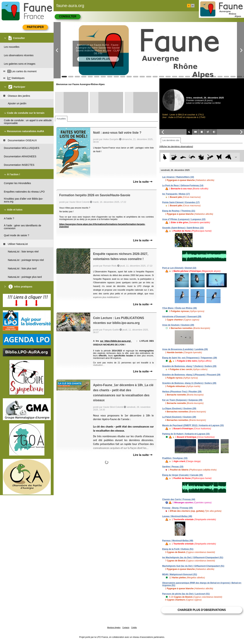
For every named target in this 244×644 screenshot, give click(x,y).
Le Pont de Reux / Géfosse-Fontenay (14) (183, 185)
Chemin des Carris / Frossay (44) (179, 499)
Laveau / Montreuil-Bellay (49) (177, 516)
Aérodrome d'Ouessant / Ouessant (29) (182, 317)
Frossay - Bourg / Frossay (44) (177, 508)
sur (102, 341)
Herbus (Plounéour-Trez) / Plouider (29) (182, 392)
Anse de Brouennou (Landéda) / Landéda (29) (185, 349)
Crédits (134, 628)
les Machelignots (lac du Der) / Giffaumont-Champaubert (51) (193, 558)
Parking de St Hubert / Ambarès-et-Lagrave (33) (186, 434)
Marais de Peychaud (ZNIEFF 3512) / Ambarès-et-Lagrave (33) (193, 425)
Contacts (126, 628)
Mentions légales (114, 628)
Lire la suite (143, 182)
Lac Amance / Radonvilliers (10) (178, 177)
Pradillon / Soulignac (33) (175, 458)
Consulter (68, 16)
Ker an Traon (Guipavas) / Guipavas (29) (182, 400)
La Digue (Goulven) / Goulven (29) (179, 408)
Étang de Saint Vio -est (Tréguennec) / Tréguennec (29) (190, 358)
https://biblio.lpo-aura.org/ (118, 341)
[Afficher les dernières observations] (176, 147)
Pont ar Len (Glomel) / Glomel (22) (179, 268)
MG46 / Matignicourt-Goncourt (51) (180, 574)
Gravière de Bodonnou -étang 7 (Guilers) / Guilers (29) (189, 366)
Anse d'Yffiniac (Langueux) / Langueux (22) (184, 219)
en (193, 6)
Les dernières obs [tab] (171, 140)
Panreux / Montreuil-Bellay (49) (178, 541)
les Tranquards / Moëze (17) (176, 194)
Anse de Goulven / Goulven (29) (178, 325)
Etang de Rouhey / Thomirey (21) (179, 211)
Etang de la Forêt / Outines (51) (178, 549)
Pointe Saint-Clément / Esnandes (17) (181, 202)
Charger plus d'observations (202, 610)
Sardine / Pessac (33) (173, 467)
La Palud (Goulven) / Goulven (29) (179, 417)
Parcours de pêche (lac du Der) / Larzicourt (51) (186, 594)
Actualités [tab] (61, 119)
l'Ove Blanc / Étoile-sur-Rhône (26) (179, 308)
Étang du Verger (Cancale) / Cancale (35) (182, 475)
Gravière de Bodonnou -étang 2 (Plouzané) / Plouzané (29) (191, 375)
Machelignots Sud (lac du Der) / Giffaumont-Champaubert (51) (193, 566)
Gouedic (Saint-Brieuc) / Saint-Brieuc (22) (183, 228)
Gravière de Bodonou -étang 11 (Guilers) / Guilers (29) (189, 383)
